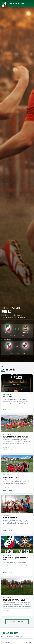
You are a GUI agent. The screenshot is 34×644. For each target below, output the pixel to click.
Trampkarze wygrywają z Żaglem (14, 600)
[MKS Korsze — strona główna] (10, 4)
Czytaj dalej (9, 410)
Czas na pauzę (8, 397)
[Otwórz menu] (23, 4)
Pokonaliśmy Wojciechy (11, 517)
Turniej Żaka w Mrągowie (12, 477)
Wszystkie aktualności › (17, 622)
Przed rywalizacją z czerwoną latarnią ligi (17, 559)
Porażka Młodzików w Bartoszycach (16, 437)
